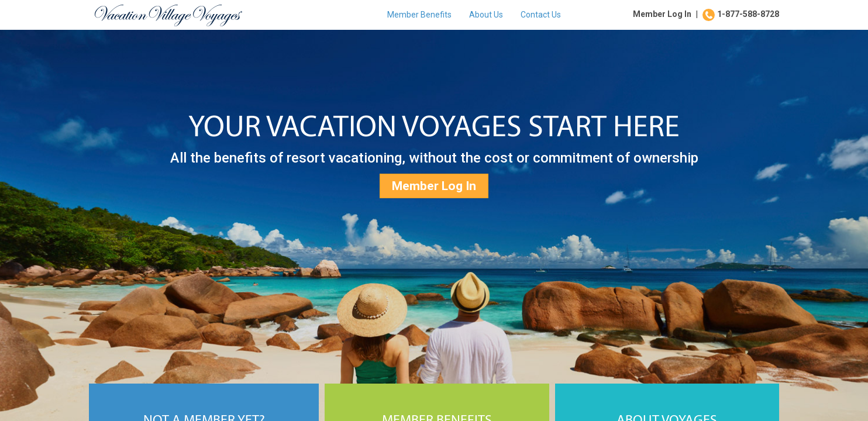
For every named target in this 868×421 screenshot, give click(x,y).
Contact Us (541, 15)
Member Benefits (419, 15)
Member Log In (662, 14)
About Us (486, 15)
